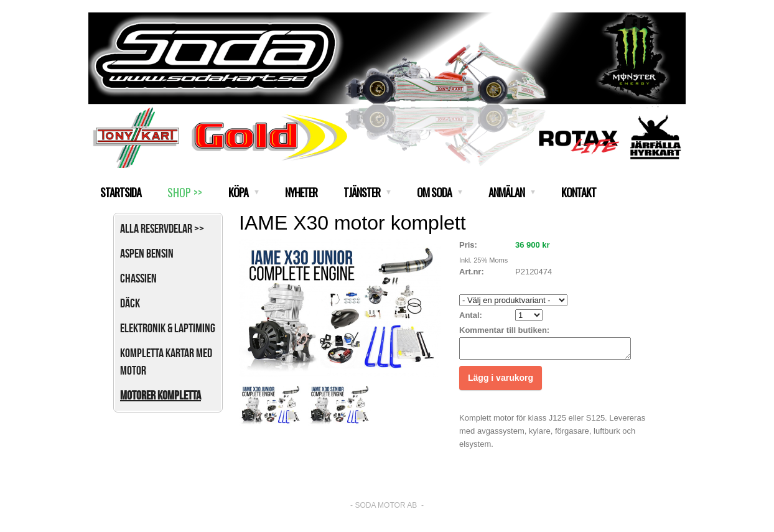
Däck (130, 303)
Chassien (138, 278)
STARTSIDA (121, 192)
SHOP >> (185, 192)
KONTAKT (579, 192)
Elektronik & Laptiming (168, 328)
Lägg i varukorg (501, 381)
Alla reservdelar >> (162, 228)
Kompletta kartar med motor (166, 362)
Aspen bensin (147, 253)
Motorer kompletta (161, 395)
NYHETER (301, 192)
